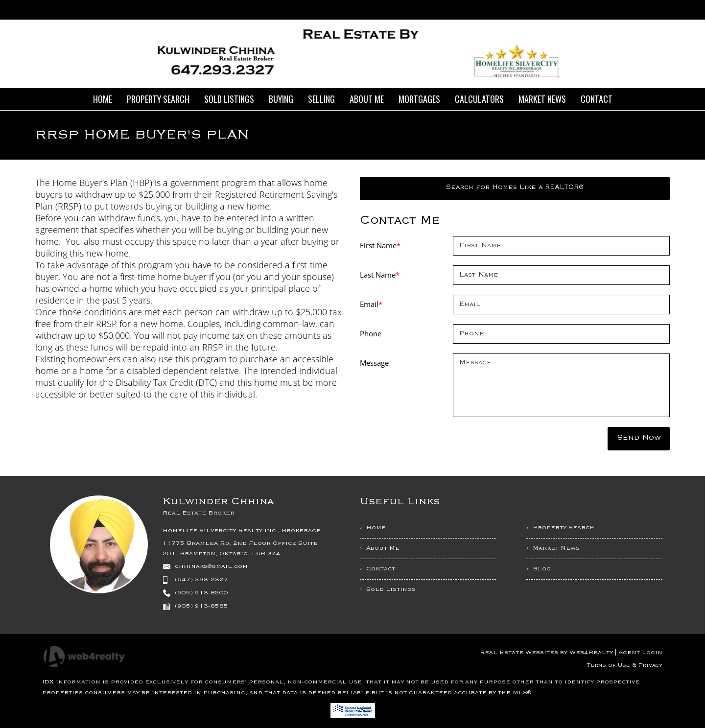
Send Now (639, 438)
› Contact (377, 569)
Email (371, 304)
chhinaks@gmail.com (211, 566)
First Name (380, 245)
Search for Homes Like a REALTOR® (515, 187)
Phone (371, 333)
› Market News (553, 548)
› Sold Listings (388, 589)
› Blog (539, 569)
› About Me (380, 548)
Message (374, 363)
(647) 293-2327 (201, 580)
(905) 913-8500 (201, 593)
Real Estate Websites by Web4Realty (546, 653)
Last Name (380, 275)
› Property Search (560, 528)
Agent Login (640, 653)
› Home (373, 528)
